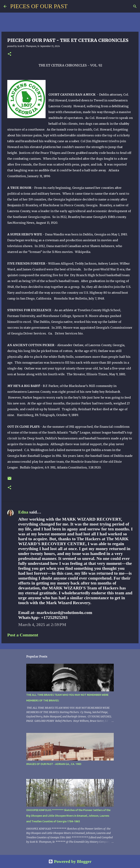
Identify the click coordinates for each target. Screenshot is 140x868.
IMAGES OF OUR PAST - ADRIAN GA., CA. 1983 (54, 764)
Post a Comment (23, 635)
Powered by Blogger (70, 861)
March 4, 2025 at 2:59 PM (42, 625)
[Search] (73, 6)
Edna (23, 512)
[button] (9, 54)
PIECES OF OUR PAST (39, 6)
